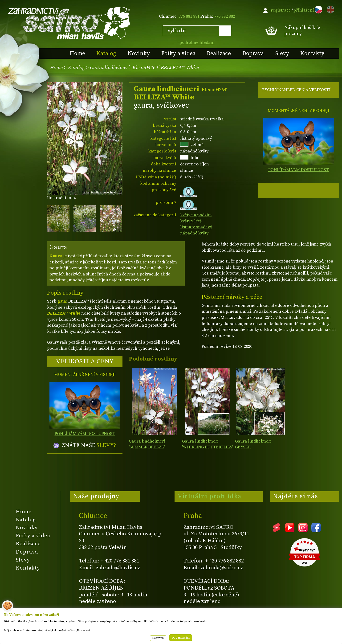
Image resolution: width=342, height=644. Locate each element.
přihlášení (304, 10)
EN (330, 9)
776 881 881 (189, 16)
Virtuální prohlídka (210, 496)
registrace (281, 10)
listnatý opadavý (196, 227)
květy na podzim (196, 215)
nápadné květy (194, 233)
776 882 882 (225, 16)
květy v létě (191, 221)
